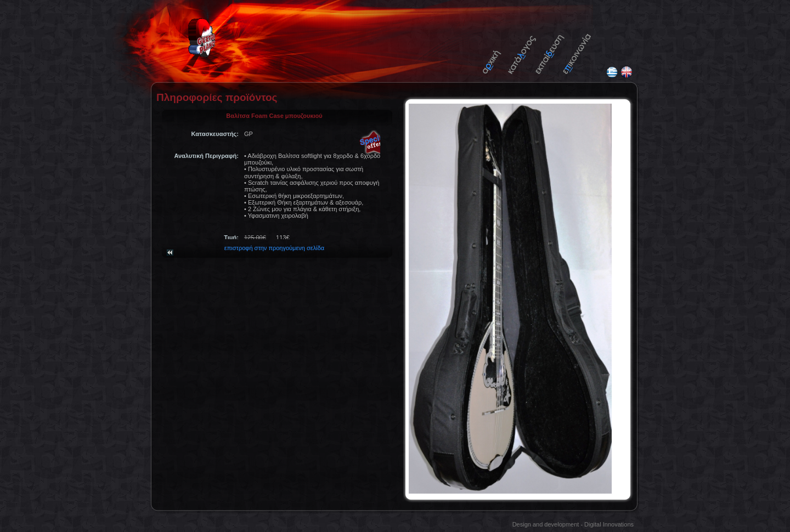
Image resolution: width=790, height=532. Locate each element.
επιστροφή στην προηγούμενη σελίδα (274, 243)
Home (496, 48)
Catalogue (522, 48)
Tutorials (550, 48)
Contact (577, 48)
